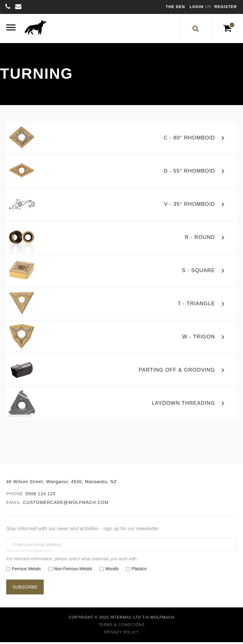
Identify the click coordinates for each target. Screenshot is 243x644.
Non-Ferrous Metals (73, 571)
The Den (175, 7)
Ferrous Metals (26, 571)
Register (226, 7)
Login (197, 7)
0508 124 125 (41, 496)
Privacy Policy (122, 634)
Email (13, 504)
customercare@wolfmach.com (66, 504)
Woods (112, 571)
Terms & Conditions (122, 627)
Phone (15, 496)
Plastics (139, 571)
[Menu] (11, 29)
